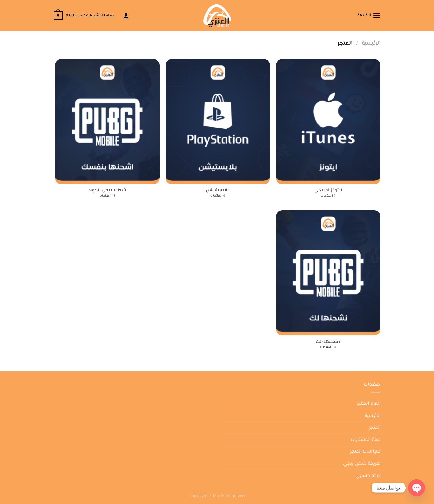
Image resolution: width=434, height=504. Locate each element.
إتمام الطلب (369, 404)
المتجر (375, 428)
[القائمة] (369, 15)
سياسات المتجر (365, 452)
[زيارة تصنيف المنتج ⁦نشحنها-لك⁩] (328, 283)
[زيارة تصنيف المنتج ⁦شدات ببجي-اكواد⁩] (107, 132)
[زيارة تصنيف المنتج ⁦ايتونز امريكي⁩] (328, 132)
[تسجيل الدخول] (126, 16)
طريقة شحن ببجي (362, 464)
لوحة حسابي (368, 476)
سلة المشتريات (366, 440)
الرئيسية (371, 43)
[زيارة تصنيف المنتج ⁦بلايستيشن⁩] (218, 132)
